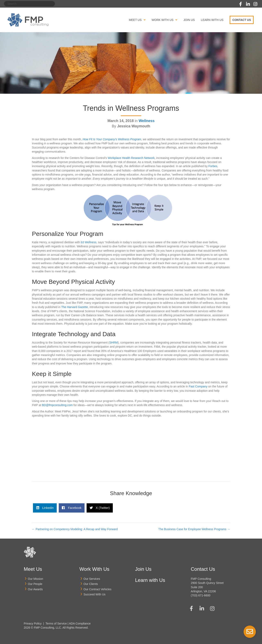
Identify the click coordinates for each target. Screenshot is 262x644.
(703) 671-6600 (201, 595)
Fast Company (198, 386)
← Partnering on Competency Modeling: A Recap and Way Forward (75, 529)
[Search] (29, 4)
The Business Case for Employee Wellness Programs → (194, 529)
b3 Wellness (89, 242)
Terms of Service (56, 623)
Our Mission (36, 579)
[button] (241, 4)
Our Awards (35, 589)
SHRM (113, 343)
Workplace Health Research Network (131, 158)
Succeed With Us (94, 594)
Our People (35, 584)
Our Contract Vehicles (97, 589)
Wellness (147, 121)
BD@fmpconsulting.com (57, 405)
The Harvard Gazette (75, 307)
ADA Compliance (80, 623)
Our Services (92, 579)
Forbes (213, 166)
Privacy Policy (33, 623)
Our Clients (91, 584)
